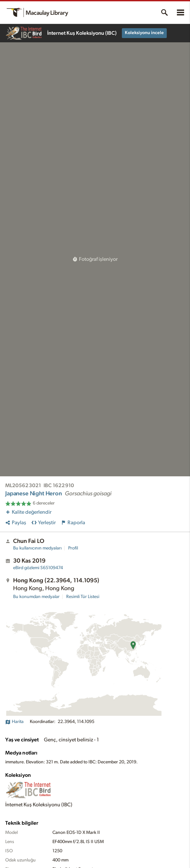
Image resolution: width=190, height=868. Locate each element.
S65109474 (38, 568)
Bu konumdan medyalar (36, 597)
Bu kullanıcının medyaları (37, 548)
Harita (14, 722)
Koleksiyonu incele (144, 33)
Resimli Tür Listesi (83, 597)
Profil (73, 548)
